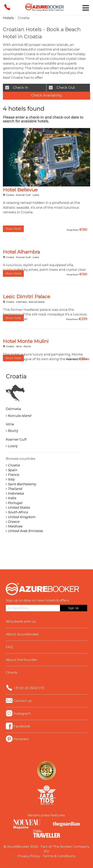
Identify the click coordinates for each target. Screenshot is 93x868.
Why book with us (21, 621)
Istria (19, 346)
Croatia (10, 195)
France (13, 475)
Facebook (22, 726)
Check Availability (46, 95)
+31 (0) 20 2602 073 (29, 688)
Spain (12, 470)
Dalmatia (22, 302)
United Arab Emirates (25, 531)
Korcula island (37, 302)
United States (19, 507)
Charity (12, 672)
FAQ (9, 647)
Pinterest (21, 739)
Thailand (15, 489)
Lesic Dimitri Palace (27, 296)
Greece (14, 522)
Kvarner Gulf (23, 195)
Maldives (15, 526)
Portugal (15, 503)
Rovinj (27, 346)
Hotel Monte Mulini (26, 341)
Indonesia (16, 493)
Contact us (23, 701)
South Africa (18, 512)
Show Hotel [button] (13, 229)
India (12, 498)
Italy (11, 479)
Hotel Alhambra (21, 252)
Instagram (22, 713)
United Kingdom (22, 517)
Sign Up (74, 608)
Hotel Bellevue (20, 190)
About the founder (22, 660)
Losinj (36, 195)
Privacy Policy (29, 856)
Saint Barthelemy (22, 484)
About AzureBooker (22, 634)
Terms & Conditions (59, 856)
